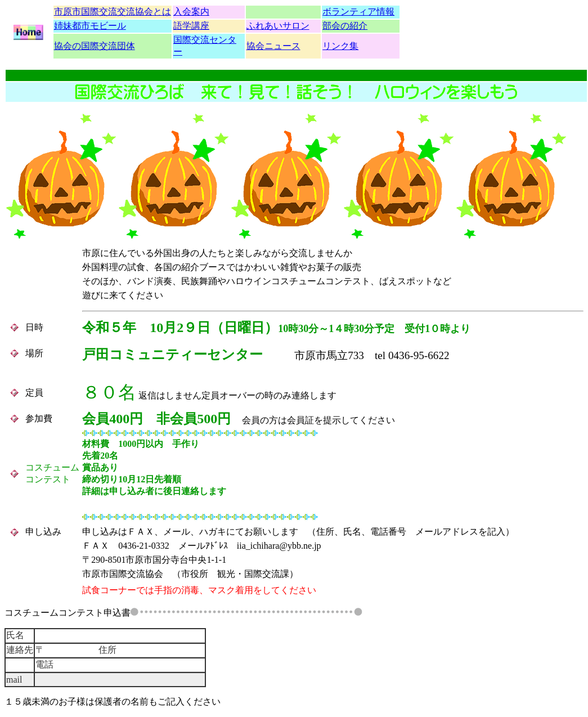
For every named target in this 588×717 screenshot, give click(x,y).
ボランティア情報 (358, 12)
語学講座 (191, 26)
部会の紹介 (345, 26)
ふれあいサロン (278, 26)
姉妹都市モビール (90, 26)
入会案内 (191, 12)
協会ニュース (273, 46)
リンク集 (340, 46)
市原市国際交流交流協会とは (113, 12)
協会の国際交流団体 (95, 46)
